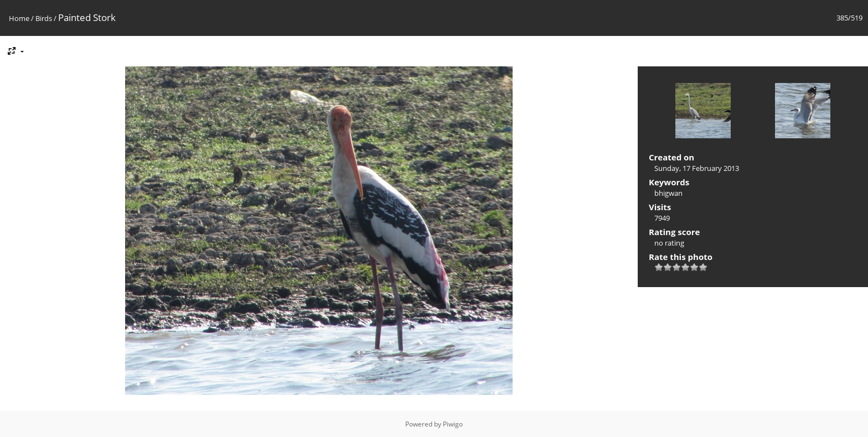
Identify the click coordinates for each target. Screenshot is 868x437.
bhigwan (668, 193)
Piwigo (453, 424)
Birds (44, 18)
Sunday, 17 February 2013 (697, 168)
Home (19, 18)
